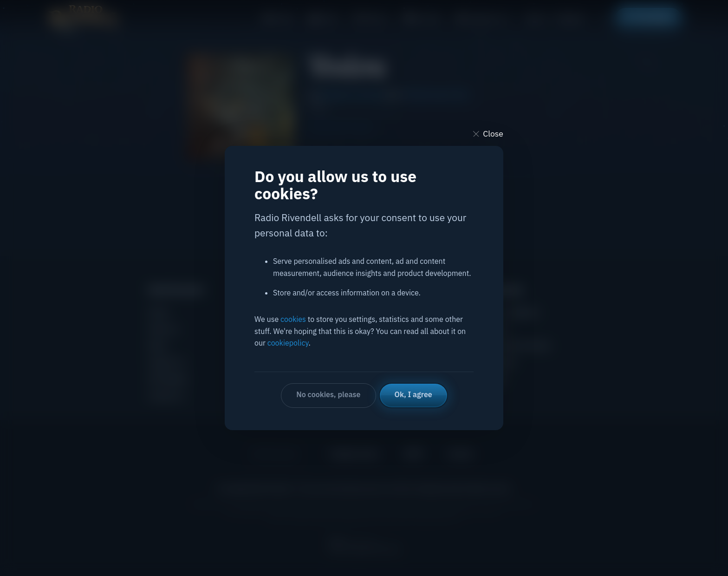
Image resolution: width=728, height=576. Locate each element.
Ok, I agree (413, 394)
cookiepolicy (288, 343)
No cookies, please (328, 394)
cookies (293, 319)
